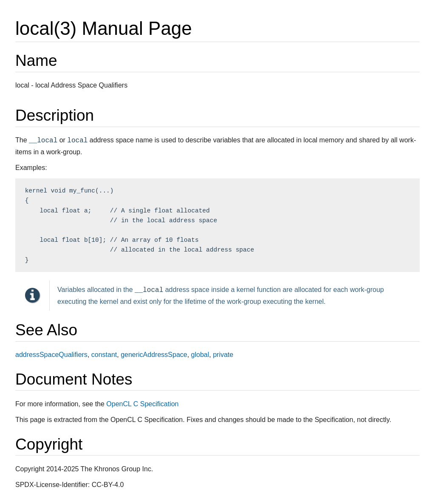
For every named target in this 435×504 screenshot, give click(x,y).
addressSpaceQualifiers (51, 355)
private (223, 355)
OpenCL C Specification (142, 404)
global (200, 355)
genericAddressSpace (154, 355)
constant (104, 355)
